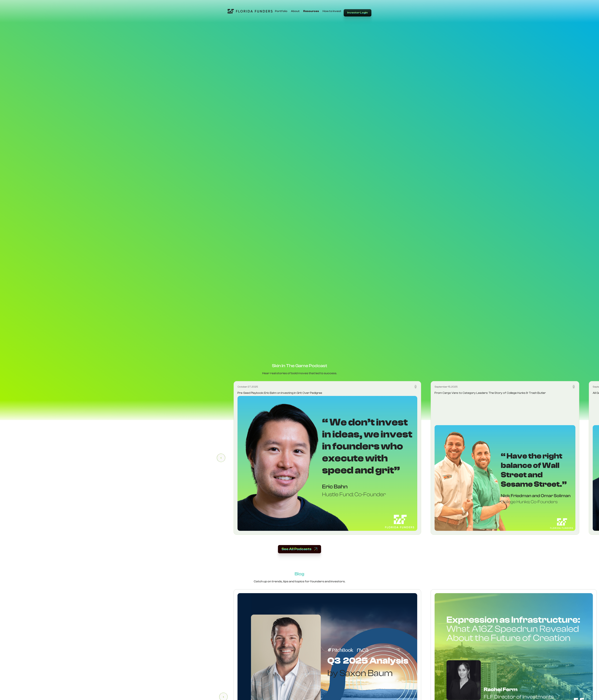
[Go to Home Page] (250, 11)
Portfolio (281, 11)
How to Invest (332, 11)
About (295, 11)
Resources (311, 11)
